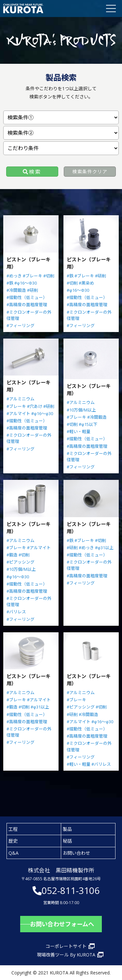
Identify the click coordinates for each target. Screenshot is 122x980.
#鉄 (10, 283)
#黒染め (86, 283)
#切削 (49, 276)
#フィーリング (20, 325)
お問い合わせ (76, 853)
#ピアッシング (20, 562)
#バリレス (16, 612)
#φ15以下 (88, 424)
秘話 (67, 841)
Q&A (14, 853)
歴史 (13, 841)
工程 (13, 829)
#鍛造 (12, 555)
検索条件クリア (90, 172)
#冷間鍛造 (16, 290)
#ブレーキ (33, 276)
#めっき (14, 276)
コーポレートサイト (66, 946)
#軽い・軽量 (79, 431)
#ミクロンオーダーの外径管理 (29, 315)
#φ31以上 (104, 548)
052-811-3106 (71, 890)
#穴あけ (35, 406)
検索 (35, 172)
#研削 (33, 290)
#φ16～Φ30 (26, 283)
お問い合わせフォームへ (62, 924)
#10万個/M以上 (81, 410)
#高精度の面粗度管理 (27, 305)
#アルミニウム (20, 399)
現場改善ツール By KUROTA (66, 955)
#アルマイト (18, 413)
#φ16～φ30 (42, 413)
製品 (67, 829)
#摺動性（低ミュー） (27, 297)
